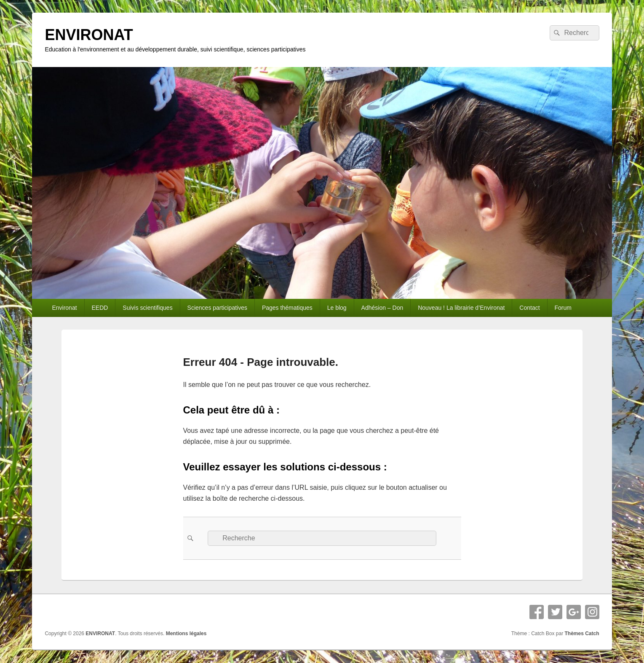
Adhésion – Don (382, 308)
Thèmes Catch (582, 633)
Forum (563, 308)
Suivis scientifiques (147, 308)
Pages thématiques (287, 308)
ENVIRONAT (89, 35)
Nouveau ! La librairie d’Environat (461, 308)
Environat (64, 308)
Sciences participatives (217, 308)
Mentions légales (186, 633)
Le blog (337, 308)
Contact (529, 308)
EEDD (100, 308)
